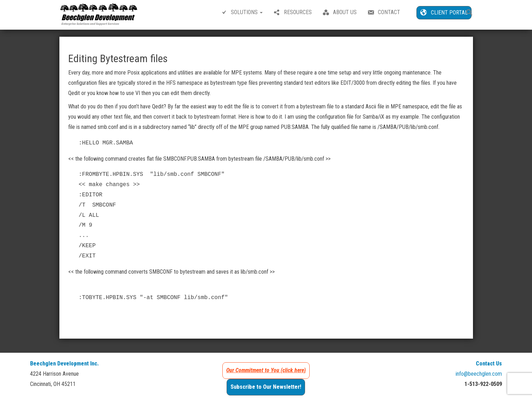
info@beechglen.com (479, 374)
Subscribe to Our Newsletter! (266, 387)
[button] (469, 13)
